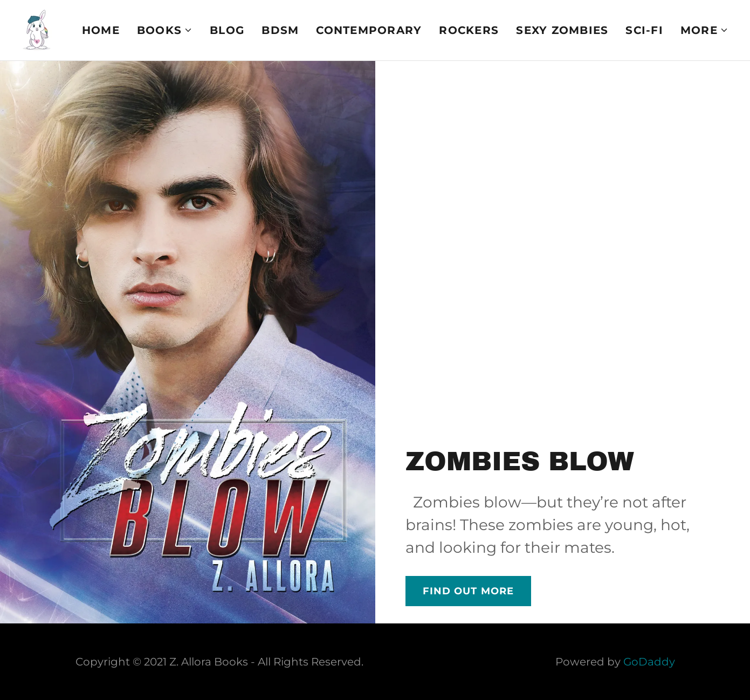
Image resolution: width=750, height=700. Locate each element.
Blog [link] (227, 30)
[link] (37, 29)
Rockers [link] (469, 30)
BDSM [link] (280, 30)
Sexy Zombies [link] (562, 30)
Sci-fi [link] (644, 30)
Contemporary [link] (369, 30)
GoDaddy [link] (649, 662)
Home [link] (101, 30)
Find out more (469, 591)
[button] (165, 30)
